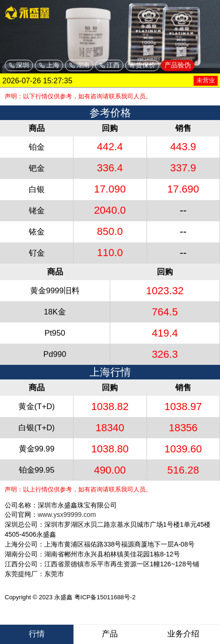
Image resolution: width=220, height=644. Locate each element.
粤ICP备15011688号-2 (105, 597)
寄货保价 (142, 65)
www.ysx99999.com (67, 515)
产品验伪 (178, 65)
